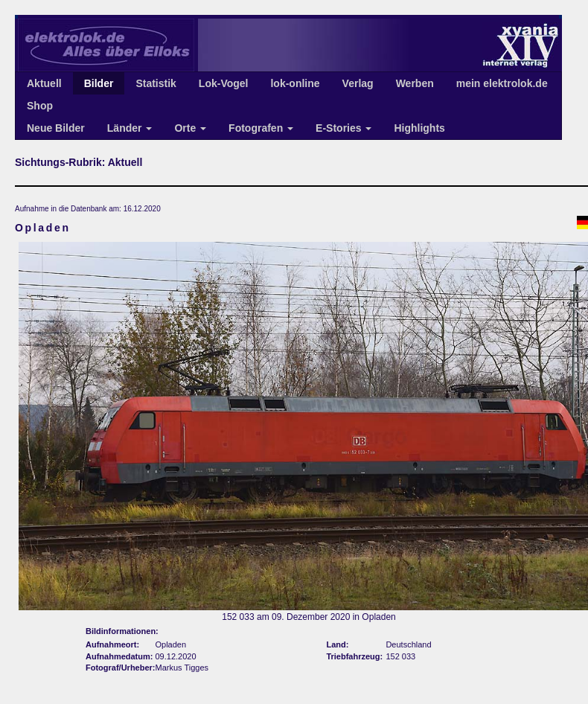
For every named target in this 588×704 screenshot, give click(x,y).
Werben (415, 83)
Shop (40, 106)
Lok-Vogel (224, 83)
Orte (190, 128)
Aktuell (44, 83)
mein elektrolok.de (502, 83)
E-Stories (343, 128)
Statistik (156, 83)
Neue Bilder (56, 128)
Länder (130, 128)
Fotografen (261, 128)
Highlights (419, 128)
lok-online (295, 83)
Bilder (99, 83)
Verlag (358, 83)
